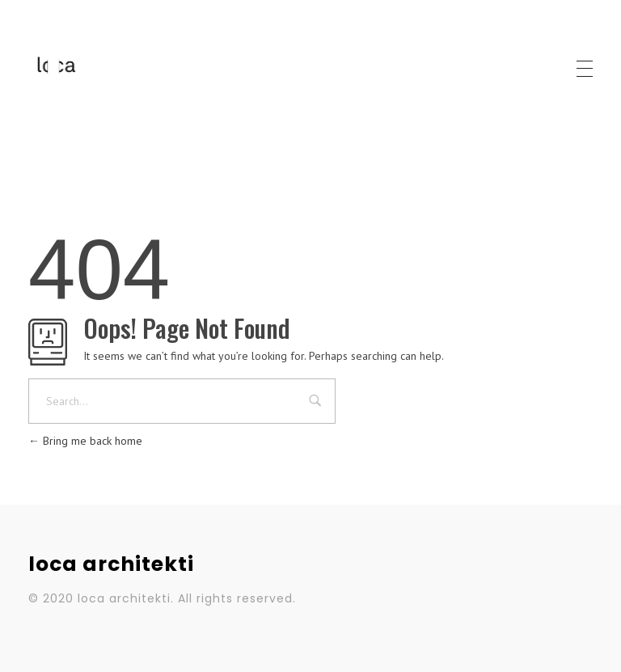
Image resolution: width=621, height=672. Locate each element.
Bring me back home (85, 441)
